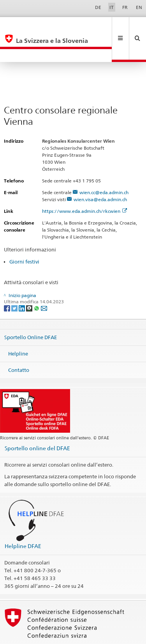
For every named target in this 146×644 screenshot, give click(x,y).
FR (125, 7)
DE (98, 7)
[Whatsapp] (37, 282)
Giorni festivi (24, 235)
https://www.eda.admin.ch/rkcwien (84, 185)
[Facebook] (8, 282)
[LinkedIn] (22, 282)
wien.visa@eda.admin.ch (100, 173)
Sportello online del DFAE (37, 422)
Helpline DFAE (23, 520)
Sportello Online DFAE (31, 311)
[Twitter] (15, 282)
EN (139, 7)
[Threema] (30, 282)
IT (112, 7)
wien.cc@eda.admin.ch (104, 166)
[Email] (44, 282)
